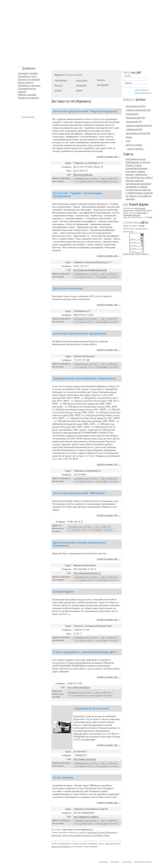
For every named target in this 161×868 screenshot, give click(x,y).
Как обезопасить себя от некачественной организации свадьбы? (139, 181)
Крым (129, 137)
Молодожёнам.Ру (19, 32)
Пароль (128, 83)
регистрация (140, 208)
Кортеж (58, 90)
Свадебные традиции (29, 86)
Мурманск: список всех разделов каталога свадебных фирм (80, 835)
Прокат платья (134, 165)
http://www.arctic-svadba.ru (86, 817)
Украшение (81, 85)
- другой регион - (135, 149)
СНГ (128, 141)
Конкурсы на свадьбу (29, 79)
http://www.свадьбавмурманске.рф (90, 270)
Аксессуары (82, 80)
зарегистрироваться (61, 846)
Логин (128, 76)
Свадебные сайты (143, 862)
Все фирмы (103, 85)
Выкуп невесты (26, 82)
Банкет (79, 90)
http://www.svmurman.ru (79, 687)
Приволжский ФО (135, 118)
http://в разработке (83, 175)
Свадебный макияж (137, 168)
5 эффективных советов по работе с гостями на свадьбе (139, 196)
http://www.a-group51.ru (85, 759)
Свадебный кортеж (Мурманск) (102, 832)
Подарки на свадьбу (28, 98)
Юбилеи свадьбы (27, 95)
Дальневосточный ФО (138, 133)
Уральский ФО (134, 122)
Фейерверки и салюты (138, 162)
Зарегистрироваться (143, 93)
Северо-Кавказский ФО (139, 125)
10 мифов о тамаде (137, 187)
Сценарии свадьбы (28, 73)
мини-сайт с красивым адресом (135, 214)
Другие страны (134, 145)
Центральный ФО (136, 106)
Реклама (115, 862)
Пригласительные (136, 159)
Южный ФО (132, 114)
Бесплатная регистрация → (137, 254)
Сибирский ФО (134, 129)
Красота (59, 85)
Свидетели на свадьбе (138, 190)
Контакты (104, 862)
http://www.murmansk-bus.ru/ (87, 573)
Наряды (101, 80)
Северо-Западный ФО (138, 110)
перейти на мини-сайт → (109, 156)
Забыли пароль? (141, 90)
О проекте (127, 862)
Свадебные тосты (27, 76)
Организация (61, 80)
